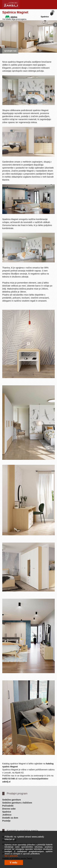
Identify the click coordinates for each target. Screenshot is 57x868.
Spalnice (7, 812)
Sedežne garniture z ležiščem (17, 803)
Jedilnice (7, 815)
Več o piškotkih (11, 856)
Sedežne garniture (12, 800)
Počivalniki (8, 806)
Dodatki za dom (10, 818)
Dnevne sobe (9, 809)
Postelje (6, 821)
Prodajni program (17, 794)
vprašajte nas (10, 51)
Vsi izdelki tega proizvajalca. (15, 19)
